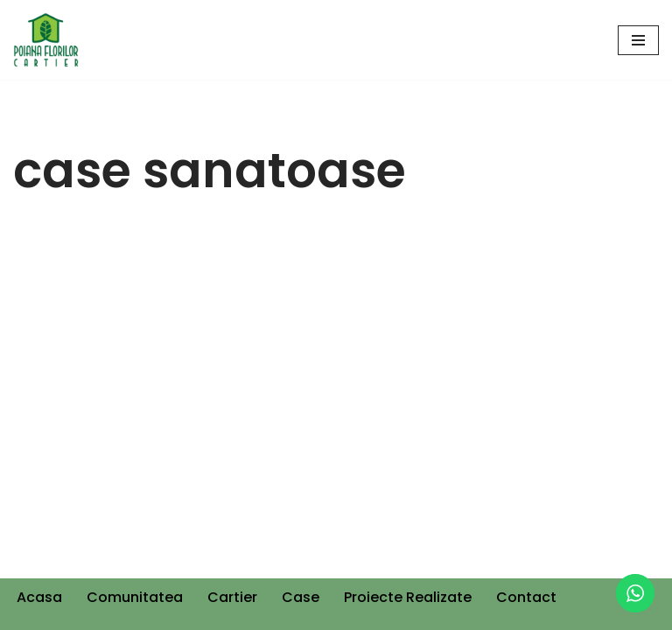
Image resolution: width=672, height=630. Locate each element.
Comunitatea (135, 597)
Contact (526, 597)
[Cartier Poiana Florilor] (46, 40)
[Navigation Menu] (638, 40)
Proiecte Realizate (408, 597)
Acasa (39, 597)
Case (301, 597)
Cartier (232, 597)
